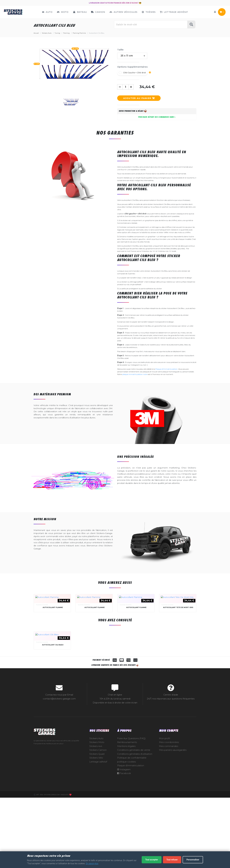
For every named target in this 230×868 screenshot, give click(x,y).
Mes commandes (169, 817)
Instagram (124, 840)
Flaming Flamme (42, 640)
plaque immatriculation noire (135, 374)
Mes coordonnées (169, 813)
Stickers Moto (97, 813)
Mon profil (165, 809)
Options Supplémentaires (132, 67)
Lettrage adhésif (98, 832)
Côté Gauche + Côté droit (135, 73)
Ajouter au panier (139, 98)
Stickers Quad (97, 824)
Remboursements (127, 813)
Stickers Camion (98, 821)
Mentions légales (126, 817)
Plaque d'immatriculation (166, 369)
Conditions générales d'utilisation (135, 824)
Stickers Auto (96, 809)
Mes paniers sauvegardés (173, 821)
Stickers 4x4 (96, 817)
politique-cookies (127, 832)
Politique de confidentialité (132, 828)
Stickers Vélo (96, 828)
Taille (120, 50)
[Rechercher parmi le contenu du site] (151, 24)
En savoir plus (92, 863)
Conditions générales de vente (134, 821)
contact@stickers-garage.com (59, 769)
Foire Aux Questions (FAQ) (131, 809)
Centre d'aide (171, 765)
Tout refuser (172, 860)
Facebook (124, 844)
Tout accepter (152, 860)
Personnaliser (193, 860)
